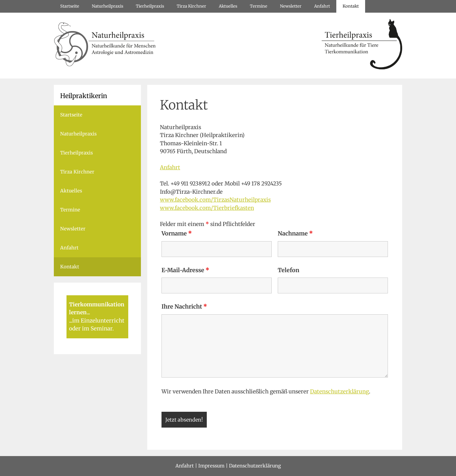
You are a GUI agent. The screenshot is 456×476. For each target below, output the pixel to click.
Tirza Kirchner (191, 6)
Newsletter (291, 6)
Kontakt (351, 6)
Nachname (295, 233)
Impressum (211, 466)
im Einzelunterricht (98, 321)
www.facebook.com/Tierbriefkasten (207, 208)
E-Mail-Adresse (185, 270)
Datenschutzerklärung (339, 391)
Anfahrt (322, 6)
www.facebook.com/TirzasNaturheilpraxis (215, 200)
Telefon (288, 270)
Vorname (177, 233)
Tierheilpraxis (150, 6)
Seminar (101, 329)
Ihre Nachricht (184, 307)
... (88, 312)
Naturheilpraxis (108, 6)
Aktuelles (228, 6)
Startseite (70, 6)
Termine (259, 6)
